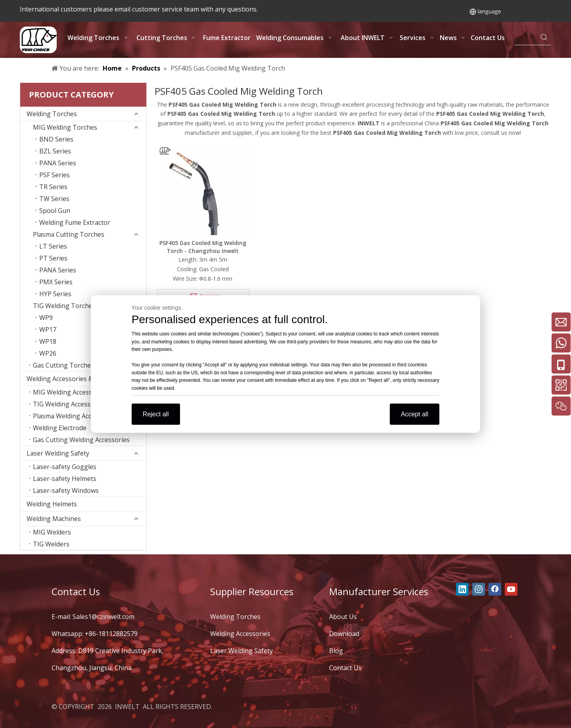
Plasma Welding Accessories (75, 416)
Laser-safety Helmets (65, 479)
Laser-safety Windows (66, 490)
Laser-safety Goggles (65, 467)
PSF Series (55, 175)
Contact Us (345, 668)
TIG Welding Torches (64, 306)
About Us (343, 617)
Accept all (415, 414)
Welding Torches (52, 114)
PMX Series (56, 282)
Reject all (156, 414)
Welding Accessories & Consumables (81, 379)
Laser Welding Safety (58, 453)
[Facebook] (495, 589)
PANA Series (58, 163)
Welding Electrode (60, 428)
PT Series (53, 258)
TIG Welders (51, 544)
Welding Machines (54, 519)
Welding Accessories (240, 634)
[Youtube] (511, 589)
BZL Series (55, 151)
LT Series (53, 246)
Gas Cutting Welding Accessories (81, 440)
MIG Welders (52, 532)
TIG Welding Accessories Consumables (90, 404)
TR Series (53, 187)
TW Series (54, 199)
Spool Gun (55, 211)
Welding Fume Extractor (75, 222)
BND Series (56, 139)
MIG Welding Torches (65, 127)
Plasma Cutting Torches (69, 234)
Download (344, 634)
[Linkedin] (462, 589)
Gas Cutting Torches (63, 365)
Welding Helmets (52, 504)
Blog (336, 651)
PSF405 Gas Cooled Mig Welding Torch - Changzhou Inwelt (203, 247)
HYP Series (55, 294)
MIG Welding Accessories (70, 392)
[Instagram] (479, 589)
